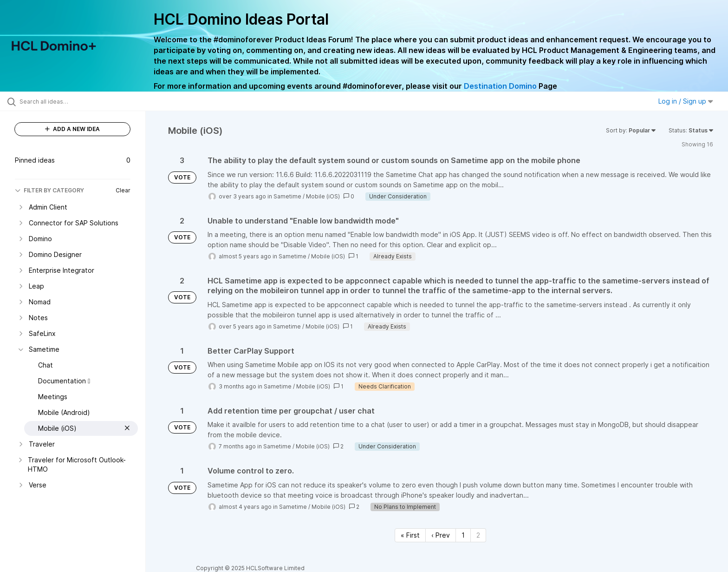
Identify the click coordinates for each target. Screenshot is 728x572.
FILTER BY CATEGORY (49, 190)
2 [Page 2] (478, 535)
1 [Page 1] (463, 535)
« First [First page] (410, 535)
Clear (123, 190)
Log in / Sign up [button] (686, 101)
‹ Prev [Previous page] (441, 535)
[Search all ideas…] (84, 101)
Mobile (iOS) (323, 196)
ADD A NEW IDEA (72, 129)
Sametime (287, 196)
